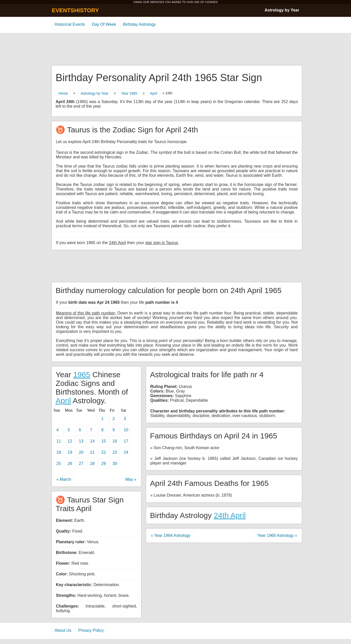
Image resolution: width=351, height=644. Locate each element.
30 (115, 464)
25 (59, 464)
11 (59, 441)
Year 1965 (129, 93)
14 (92, 441)
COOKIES (211, 2)
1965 (82, 375)
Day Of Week (104, 24)
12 (70, 441)
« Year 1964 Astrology (171, 535)
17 (126, 441)
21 (92, 452)
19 (70, 452)
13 (81, 441)
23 (115, 452)
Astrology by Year (282, 10)
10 (126, 430)
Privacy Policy (91, 630)
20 (81, 452)
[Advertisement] (175, 49)
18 (59, 452)
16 (115, 441)
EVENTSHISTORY (75, 10)
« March (64, 479)
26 (70, 464)
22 (104, 452)
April (154, 93)
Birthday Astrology (139, 24)
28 (92, 464)
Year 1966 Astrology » (277, 535)
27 (81, 464)
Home (63, 93)
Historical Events (70, 24)
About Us (63, 630)
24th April (230, 515)
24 (126, 452)
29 (104, 464)
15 (104, 441)
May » (131, 479)
